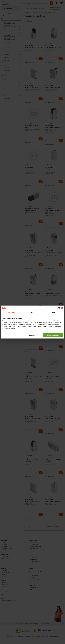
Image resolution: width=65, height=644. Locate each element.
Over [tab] (54, 313)
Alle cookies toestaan (53, 335)
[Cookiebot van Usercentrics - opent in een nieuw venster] (56, 308)
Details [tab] (32, 313)
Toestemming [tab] (11, 313)
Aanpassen (32, 335)
